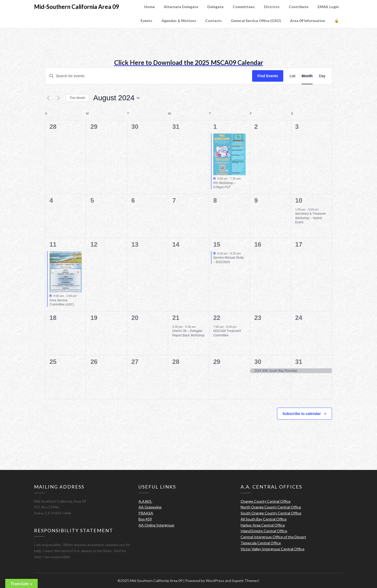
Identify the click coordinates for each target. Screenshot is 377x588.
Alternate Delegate (181, 7)
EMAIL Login (328, 7)
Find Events (268, 76)
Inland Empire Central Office (264, 531)
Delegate (215, 7)
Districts (272, 7)
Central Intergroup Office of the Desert (273, 537)
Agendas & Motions (179, 21)
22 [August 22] (217, 318)
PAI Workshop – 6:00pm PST (225, 185)
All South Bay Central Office (264, 519)
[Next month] (58, 98)
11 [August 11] (53, 244)
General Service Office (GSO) (256, 21)
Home (149, 7)
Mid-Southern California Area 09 (77, 7)
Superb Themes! (246, 581)
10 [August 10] (299, 200)
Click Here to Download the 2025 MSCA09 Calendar (189, 62)
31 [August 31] (299, 362)
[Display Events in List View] (292, 76)
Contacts (214, 21)
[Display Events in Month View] (307, 76)
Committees (244, 7)
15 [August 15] (217, 244)
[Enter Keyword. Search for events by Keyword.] (149, 76)
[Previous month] (48, 98)
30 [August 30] (258, 362)
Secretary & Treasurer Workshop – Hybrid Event (311, 218)
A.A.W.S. (145, 501)
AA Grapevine (150, 507)
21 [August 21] (176, 318)
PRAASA (146, 513)
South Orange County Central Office (271, 513)
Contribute (299, 7)
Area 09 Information (308, 21)
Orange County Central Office (266, 501)
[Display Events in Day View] (322, 76)
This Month (77, 98)
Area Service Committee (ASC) (62, 303)
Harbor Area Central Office (263, 525)
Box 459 (145, 519)
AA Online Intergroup (156, 525)
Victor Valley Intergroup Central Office (273, 549)
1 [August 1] (215, 127)
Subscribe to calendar (302, 414)
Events (146, 21)
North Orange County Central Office (271, 507)
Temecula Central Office (261, 543)
